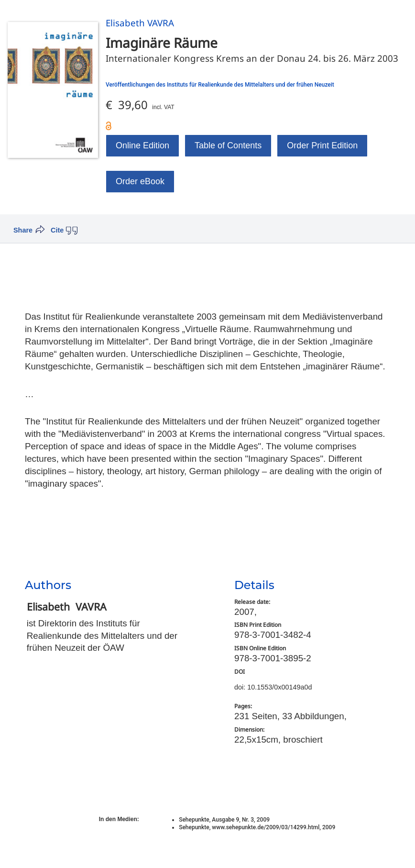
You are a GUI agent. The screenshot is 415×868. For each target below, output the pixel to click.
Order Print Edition (322, 145)
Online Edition (142, 145)
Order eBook (140, 181)
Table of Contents (228, 145)
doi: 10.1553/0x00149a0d (273, 687)
